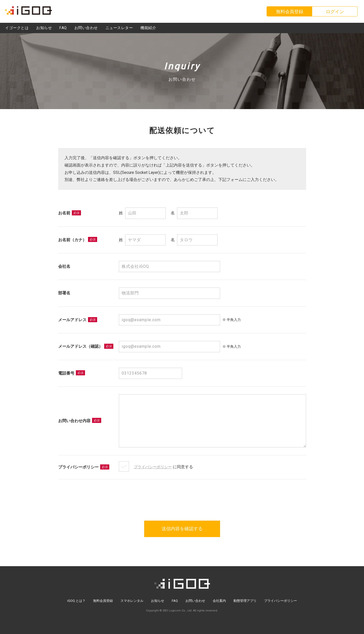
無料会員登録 (103, 601)
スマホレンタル (132, 601)
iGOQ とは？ (76, 601)
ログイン (335, 12)
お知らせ (158, 601)
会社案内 (219, 601)
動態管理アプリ (245, 601)
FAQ (175, 601)
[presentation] (182, 494)
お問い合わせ (195, 601)
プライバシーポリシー (154, 467)
